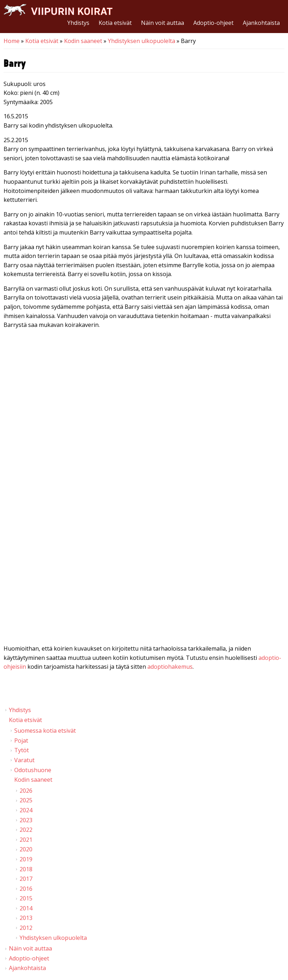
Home (12, 41)
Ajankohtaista (261, 23)
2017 (26, 879)
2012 (26, 928)
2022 (26, 830)
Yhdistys (78, 23)
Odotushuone (33, 770)
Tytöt (22, 750)
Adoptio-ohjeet (213, 23)
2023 (26, 820)
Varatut (24, 760)
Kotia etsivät (115, 23)
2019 (26, 859)
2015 (26, 898)
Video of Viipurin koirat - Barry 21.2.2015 (144, 410)
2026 (26, 791)
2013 (26, 918)
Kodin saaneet (83, 41)
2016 (26, 889)
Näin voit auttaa (163, 23)
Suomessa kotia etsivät (45, 731)
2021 (26, 840)
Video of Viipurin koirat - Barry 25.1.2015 (144, 567)
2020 (26, 849)
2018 (26, 869)
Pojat (21, 741)
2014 (26, 908)
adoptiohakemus (170, 667)
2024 (26, 810)
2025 (26, 800)
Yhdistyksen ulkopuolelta (142, 41)
